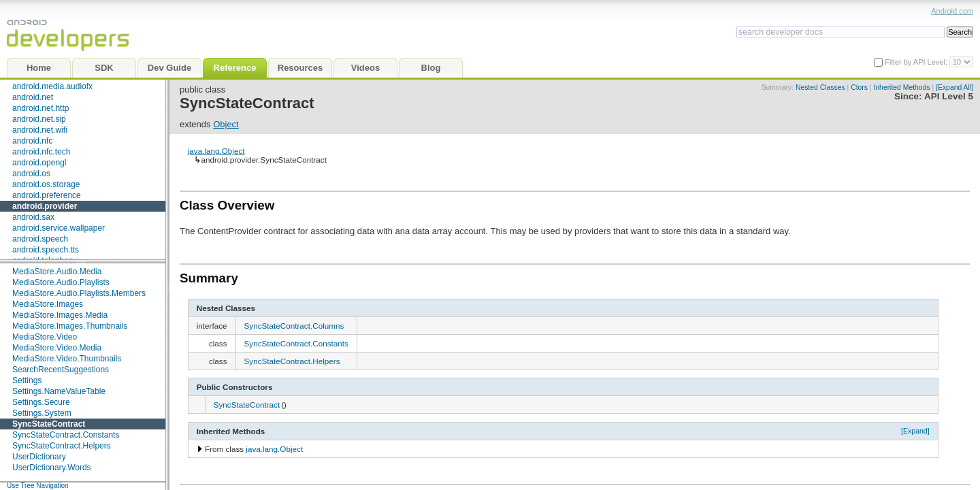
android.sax (33, 217)
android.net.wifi (40, 130)
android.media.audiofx (52, 86)
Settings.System (42, 413)
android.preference (47, 195)
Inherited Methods (901, 87)
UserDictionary (39, 457)
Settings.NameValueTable (59, 391)
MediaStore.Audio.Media (57, 272)
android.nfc (32, 141)
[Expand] (915, 431)
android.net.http (40, 108)
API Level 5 (949, 96)
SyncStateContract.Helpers (62, 446)
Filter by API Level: (917, 62)
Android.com (952, 11)
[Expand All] (954, 87)
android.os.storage (46, 184)
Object (226, 124)
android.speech (40, 239)
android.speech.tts (46, 250)
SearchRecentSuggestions (61, 370)
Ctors (859, 87)
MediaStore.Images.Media (60, 315)
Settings (27, 380)
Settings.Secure (41, 402)
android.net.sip (39, 119)
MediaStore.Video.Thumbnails (67, 359)
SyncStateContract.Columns (294, 326)
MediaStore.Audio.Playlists (61, 282)
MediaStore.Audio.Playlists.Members (79, 293)
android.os (31, 174)
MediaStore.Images (48, 304)
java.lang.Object (216, 151)
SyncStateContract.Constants (66, 435)
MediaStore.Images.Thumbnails (70, 326)
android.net (33, 97)
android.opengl (39, 163)
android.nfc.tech (41, 152)
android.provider (45, 206)
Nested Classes (820, 87)
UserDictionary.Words (52, 468)
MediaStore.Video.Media (57, 348)
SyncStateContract (49, 424)
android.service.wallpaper (59, 228)
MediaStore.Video (45, 337)
